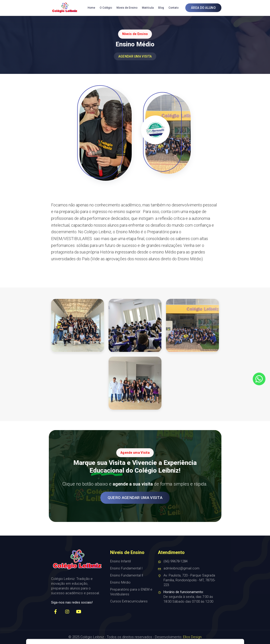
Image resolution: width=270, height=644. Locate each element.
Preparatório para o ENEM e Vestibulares (131, 592)
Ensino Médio (120, 582)
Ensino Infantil (120, 561)
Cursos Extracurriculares (129, 601)
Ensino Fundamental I (126, 568)
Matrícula (148, 8)
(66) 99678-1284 (173, 561)
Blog (161, 8)
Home (91, 8)
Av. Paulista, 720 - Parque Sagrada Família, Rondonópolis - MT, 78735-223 (187, 580)
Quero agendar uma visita (135, 498)
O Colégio (106, 8)
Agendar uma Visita (135, 56)
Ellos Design (192, 637)
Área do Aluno (203, 8)
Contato (173, 8)
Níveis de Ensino (127, 8)
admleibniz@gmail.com (179, 569)
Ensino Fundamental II (127, 575)
